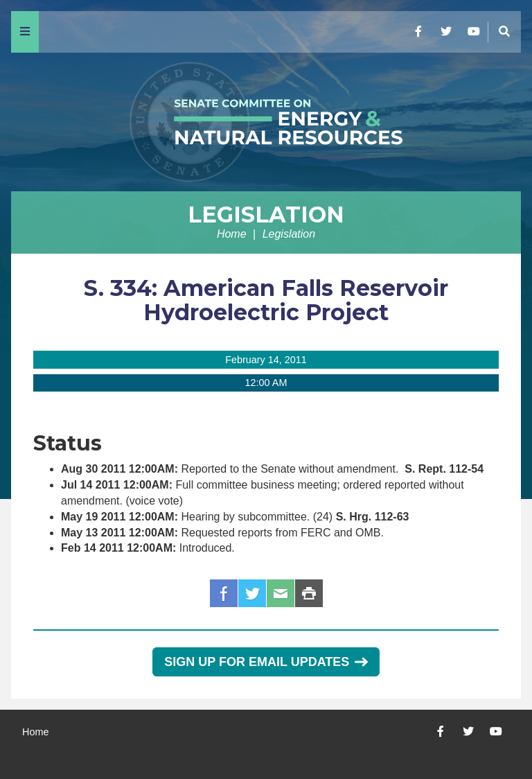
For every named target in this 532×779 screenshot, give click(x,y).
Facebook (224, 593)
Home (232, 234)
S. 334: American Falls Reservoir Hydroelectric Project (266, 300)
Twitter (252, 593)
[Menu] (25, 32)
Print (309, 593)
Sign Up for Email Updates (266, 662)
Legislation (266, 215)
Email (281, 593)
